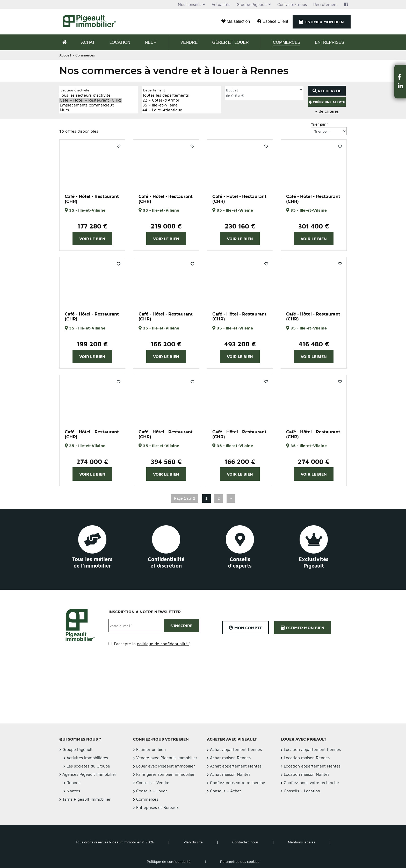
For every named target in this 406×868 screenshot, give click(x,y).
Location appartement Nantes (312, 766)
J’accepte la (152, 644)
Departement (154, 90)
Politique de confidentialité (169, 861)
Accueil (65, 55)
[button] (400, 77)
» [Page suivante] (231, 498)
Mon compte (245, 628)
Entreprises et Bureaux (158, 807)
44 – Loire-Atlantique (166, 110)
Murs (91, 110)
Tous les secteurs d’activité (91, 95)
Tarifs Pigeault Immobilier (86, 799)
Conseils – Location (302, 791)
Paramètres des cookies (240, 861)
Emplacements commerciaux (91, 105)
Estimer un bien (151, 749)
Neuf (150, 42)
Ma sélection (236, 21)
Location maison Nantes (307, 774)
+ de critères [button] (327, 111)
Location (120, 42)
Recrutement (326, 4)
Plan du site (193, 842)
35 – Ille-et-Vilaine (166, 105)
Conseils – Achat (226, 791)
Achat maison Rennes (230, 758)
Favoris (119, 146)
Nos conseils (190, 4)
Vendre (189, 42)
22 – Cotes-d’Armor (166, 100)
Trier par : (320, 124)
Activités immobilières (87, 758)
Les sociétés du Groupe (88, 766)
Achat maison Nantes (230, 774)
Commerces (287, 42)
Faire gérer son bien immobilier (165, 774)
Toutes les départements (166, 95)
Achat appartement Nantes (236, 766)
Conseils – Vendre (153, 783)
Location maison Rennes (307, 758)
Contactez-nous (292, 4)
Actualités (221, 4)
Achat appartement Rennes (236, 749)
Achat (88, 42)
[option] (92, 164)
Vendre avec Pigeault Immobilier (167, 758)
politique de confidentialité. (163, 644)
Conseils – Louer (152, 791)
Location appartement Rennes (312, 749)
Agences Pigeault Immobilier (89, 774)
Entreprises (329, 42)
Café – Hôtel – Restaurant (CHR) (91, 100)
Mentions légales (302, 842)
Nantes (73, 791)
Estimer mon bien (322, 22)
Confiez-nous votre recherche (238, 783)
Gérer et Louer (230, 42)
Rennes (73, 783)
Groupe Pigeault (252, 4)
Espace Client (273, 21)
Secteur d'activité (75, 90)
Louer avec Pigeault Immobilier (166, 766)
